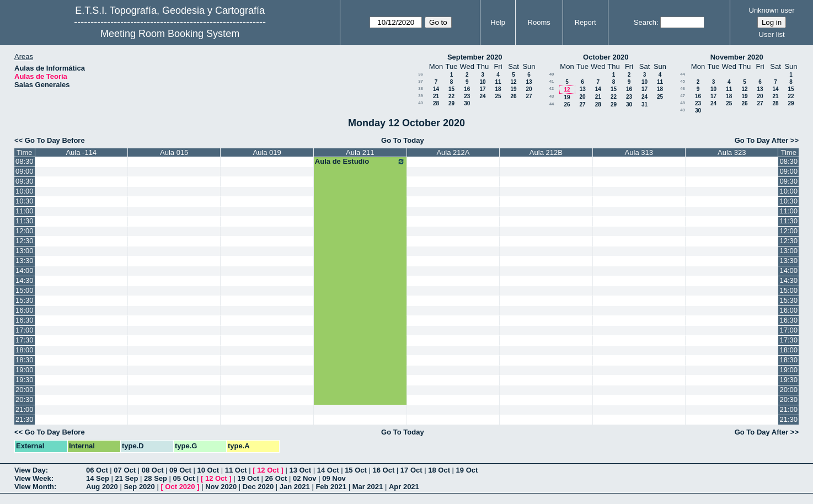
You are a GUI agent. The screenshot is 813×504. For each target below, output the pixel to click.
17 (482, 89)
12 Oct (268, 470)
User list (772, 34)
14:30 (25, 280)
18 (498, 89)
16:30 (25, 320)
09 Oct (180, 470)
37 (421, 81)
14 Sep (98, 478)
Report (585, 22)
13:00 (25, 251)
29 (451, 103)
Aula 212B (546, 152)
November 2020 (737, 57)
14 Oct (328, 470)
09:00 (25, 171)
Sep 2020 (139, 487)
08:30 (25, 161)
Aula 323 (732, 152)
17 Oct (411, 470)
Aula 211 (360, 152)
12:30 (25, 241)
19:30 (25, 380)
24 (482, 96)
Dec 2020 (258, 487)
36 (421, 74)
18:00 (25, 350)
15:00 (25, 290)
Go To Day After (762, 140)
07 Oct (125, 470)
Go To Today (403, 140)
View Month (34, 487)
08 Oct (153, 470)
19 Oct (467, 470)
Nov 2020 (221, 487)
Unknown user (772, 10)
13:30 (25, 261)
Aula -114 (81, 152)
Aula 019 (267, 152)
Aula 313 (639, 152)
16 (467, 89)
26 (513, 96)
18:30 (25, 360)
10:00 (25, 191)
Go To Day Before (55, 140)
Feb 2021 (331, 487)
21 (436, 96)
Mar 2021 (368, 487)
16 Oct (384, 470)
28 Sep (156, 478)
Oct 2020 (180, 487)
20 (529, 89)
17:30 (25, 340)
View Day (30, 470)
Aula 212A (453, 152)
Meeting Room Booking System (170, 34)
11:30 (25, 221)
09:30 (25, 181)
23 (467, 96)
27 (529, 96)
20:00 (25, 390)
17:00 (25, 330)
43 (552, 96)
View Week (33, 478)
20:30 (25, 400)
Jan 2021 (295, 487)
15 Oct (356, 470)
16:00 (25, 310)
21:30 (25, 419)
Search (645, 22)
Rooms (539, 22)
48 (683, 103)
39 (421, 96)
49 (683, 110)
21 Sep (127, 478)
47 (683, 96)
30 (467, 103)
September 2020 (475, 57)
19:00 (25, 370)
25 (498, 96)
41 (552, 81)
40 (421, 103)
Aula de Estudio (360, 162)
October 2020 (606, 57)
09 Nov (334, 478)
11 (498, 82)
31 (644, 104)
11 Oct (236, 470)
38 (421, 89)
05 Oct (184, 478)
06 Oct (97, 470)
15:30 (25, 300)
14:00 (25, 270)
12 (513, 82)
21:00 (25, 409)
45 (683, 81)
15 (451, 89)
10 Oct (208, 470)
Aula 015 (174, 152)
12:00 (25, 231)
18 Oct (439, 470)
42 (551, 89)
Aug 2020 (102, 487)
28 (436, 103)
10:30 (25, 201)
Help (498, 22)
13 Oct (300, 470)
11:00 (25, 211)
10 (482, 82)
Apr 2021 (404, 487)
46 (683, 89)
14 (436, 89)
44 (552, 104)
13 (529, 82)
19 (513, 89)
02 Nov (305, 478)
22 (451, 96)
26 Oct (276, 478)
